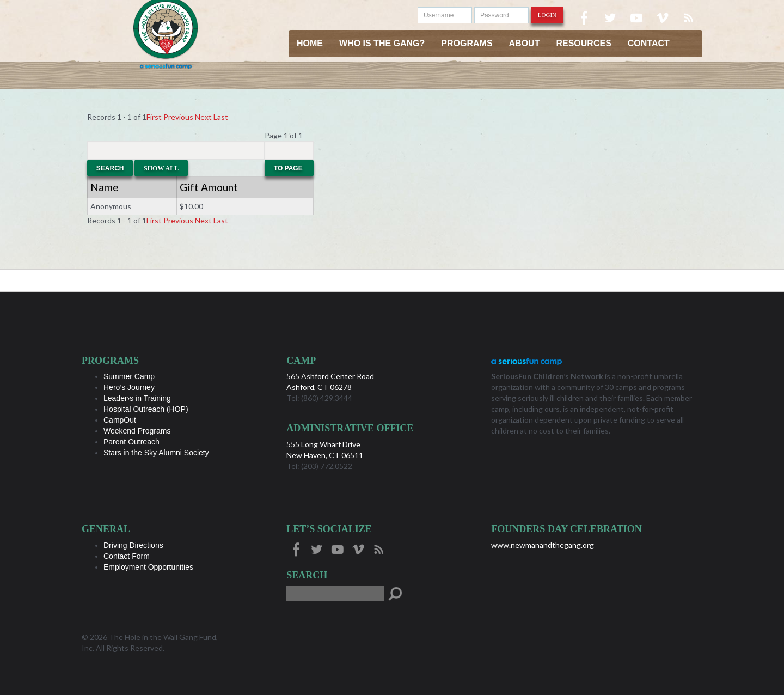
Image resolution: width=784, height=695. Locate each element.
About (525, 43)
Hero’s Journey (129, 387)
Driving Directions (133, 545)
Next (203, 117)
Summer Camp (129, 376)
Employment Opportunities (148, 567)
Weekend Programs (137, 431)
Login (547, 15)
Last (221, 117)
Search (110, 168)
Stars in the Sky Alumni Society (156, 453)
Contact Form (127, 556)
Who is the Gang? (382, 43)
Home (310, 43)
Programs (467, 43)
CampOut (120, 420)
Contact (649, 43)
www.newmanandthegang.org (543, 545)
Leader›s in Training (137, 398)
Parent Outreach (131, 442)
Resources (583, 43)
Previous (178, 117)
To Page (289, 168)
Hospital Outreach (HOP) (146, 409)
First (154, 117)
